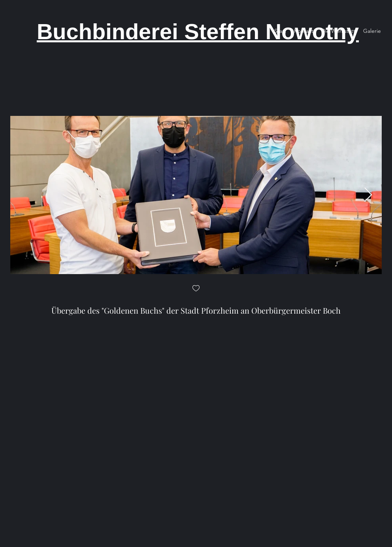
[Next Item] (368, 195)
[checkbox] (196, 289)
